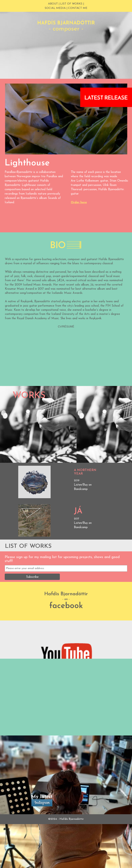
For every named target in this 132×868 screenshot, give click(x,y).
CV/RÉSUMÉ (66, 326)
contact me (78, 8)
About (53, 4)
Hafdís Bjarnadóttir (66, 594)
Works (29, 396)
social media (55, 8)
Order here (79, 203)
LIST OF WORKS (71, 4)
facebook (66, 606)
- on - (66, 599)
